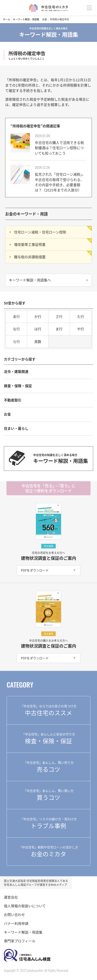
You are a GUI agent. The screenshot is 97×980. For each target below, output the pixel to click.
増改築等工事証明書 (30, 244)
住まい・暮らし (16, 428)
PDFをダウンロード (35, 570)
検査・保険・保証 (18, 386)
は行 (38, 329)
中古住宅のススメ (48, 710)
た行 (81, 316)
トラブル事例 (48, 823)
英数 (38, 341)
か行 (38, 316)
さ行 (59, 316)
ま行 (59, 329)
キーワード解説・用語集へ (30, 280)
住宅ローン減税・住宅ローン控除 (40, 232)
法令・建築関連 (16, 371)
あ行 (16, 316)
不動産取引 (13, 400)
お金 (45, 19)
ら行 (16, 341)
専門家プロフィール (20, 941)
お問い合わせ (14, 915)
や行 (81, 329)
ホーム (7, 19)
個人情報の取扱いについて (25, 906)
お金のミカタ (48, 851)
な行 (16, 329)
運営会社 (11, 897)
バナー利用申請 (16, 923)
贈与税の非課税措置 (30, 257)
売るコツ (48, 767)
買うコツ (48, 795)
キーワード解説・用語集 (26, 19)
